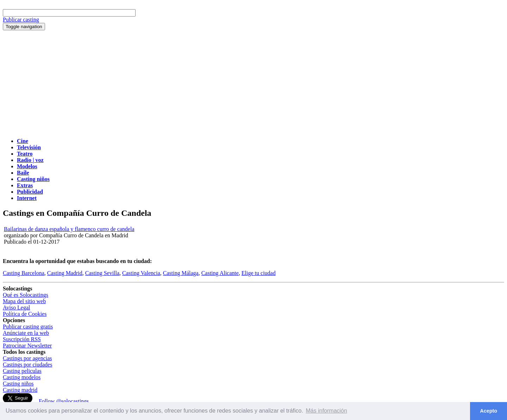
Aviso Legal (16, 308)
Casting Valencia (141, 273)
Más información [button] (327, 411)
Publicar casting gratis (28, 327)
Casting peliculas (22, 371)
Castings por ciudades (27, 365)
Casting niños (18, 384)
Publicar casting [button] (21, 20)
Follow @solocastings (64, 401)
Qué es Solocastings (26, 295)
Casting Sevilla (102, 273)
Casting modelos (22, 377)
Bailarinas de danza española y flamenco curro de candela (69, 229)
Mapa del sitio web (24, 301)
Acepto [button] (489, 411)
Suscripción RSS (22, 339)
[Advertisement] (254, 83)
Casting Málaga (181, 273)
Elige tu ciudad (259, 273)
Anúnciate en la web (26, 333)
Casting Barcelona (24, 273)
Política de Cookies (25, 314)
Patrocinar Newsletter (27, 346)
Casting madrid (20, 390)
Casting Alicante (220, 273)
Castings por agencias (27, 358)
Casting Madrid (65, 273)
